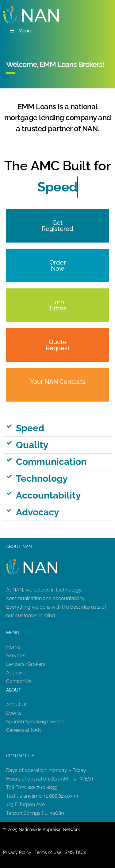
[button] (57, 428)
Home (13, 647)
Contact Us (19, 681)
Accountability (48, 495)
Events (14, 713)
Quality (32, 445)
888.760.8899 (42, 787)
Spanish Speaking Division (35, 722)
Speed (30, 428)
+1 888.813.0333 (61, 796)
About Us (17, 705)
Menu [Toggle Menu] (20, 31)
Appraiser (17, 673)
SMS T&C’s (75, 852)
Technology (42, 479)
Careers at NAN (24, 730)
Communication (51, 462)
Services (16, 656)
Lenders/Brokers (26, 664)
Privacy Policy (17, 852)
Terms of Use (48, 852)
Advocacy (38, 512)
